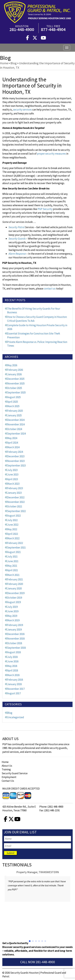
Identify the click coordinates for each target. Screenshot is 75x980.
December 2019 (16, 593)
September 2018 (16, 648)
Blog (10, 713)
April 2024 (13, 443)
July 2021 (12, 557)
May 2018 (12, 666)
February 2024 (15, 452)
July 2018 (12, 657)
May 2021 (12, 566)
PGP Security (45, 209)
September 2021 (16, 548)
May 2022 (12, 529)
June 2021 (13, 561)
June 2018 (13, 661)
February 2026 (15, 370)
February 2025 (15, 411)
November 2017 (16, 689)
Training (6, 769)
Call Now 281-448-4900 (38, 962)
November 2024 (16, 424)
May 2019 (12, 616)
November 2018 (16, 639)
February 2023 (15, 488)
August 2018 (14, 652)
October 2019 (15, 598)
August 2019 (14, 602)
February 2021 (15, 579)
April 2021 (13, 570)
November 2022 (16, 502)
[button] (30, 941)
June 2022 (13, 525)
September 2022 (16, 511)
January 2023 (14, 493)
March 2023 (13, 484)
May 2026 (12, 365)
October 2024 (15, 429)
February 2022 (15, 543)
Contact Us (8, 781)
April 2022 (13, 534)
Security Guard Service (15, 773)
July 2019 (12, 607)
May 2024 (12, 438)
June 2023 (13, 475)
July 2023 (12, 470)
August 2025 (14, 397)
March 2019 (13, 620)
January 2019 (14, 630)
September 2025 (16, 392)
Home (5, 762)
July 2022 (12, 520)
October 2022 (15, 506)
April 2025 (13, 402)
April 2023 (13, 479)
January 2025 (14, 415)
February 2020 (15, 584)
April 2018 (13, 670)
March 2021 (13, 575)
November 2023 (16, 461)
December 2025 (16, 379)
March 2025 (13, 406)
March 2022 (13, 538)
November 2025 (16, 383)
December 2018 (16, 634)
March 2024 (13, 447)
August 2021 (14, 552)
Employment (9, 777)
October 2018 (15, 643)
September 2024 (16, 434)
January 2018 (14, 684)
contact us (50, 289)
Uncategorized (16, 717)
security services (22, 110)
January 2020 (14, 588)
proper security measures (51, 154)
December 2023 (16, 456)
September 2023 (16, 465)
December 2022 (16, 497)
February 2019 (15, 625)
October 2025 (15, 388)
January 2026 (14, 374)
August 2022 (14, 516)
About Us (7, 766)
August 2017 (14, 693)
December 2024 (16, 420)
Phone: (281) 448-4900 (51, 807)
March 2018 (13, 675)
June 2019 (13, 611)
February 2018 (15, 680)
